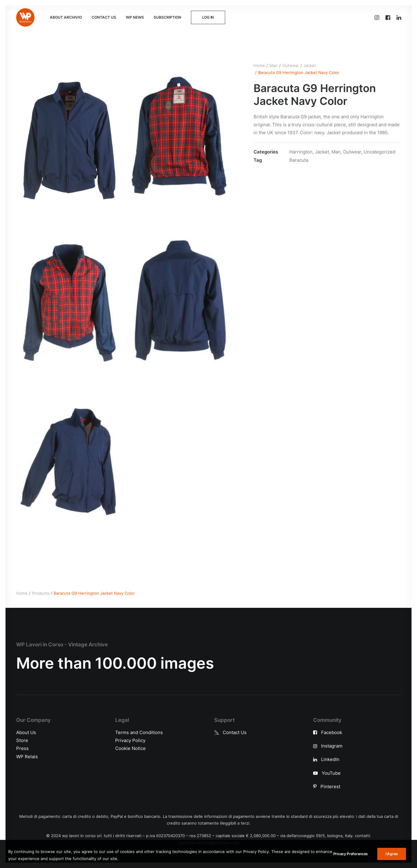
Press (22, 748)
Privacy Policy (130, 740)
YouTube (331, 773)
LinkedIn (330, 759)
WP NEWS (135, 17)
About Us (26, 732)
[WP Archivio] (25, 17)
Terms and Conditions (139, 732)
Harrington (301, 152)
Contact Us (235, 732)
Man (274, 65)
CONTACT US (104, 17)
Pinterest (330, 787)
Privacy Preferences (351, 863)
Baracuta (299, 160)
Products (41, 593)
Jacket (310, 65)
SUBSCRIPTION (167, 17)
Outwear (291, 65)
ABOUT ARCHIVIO (66, 17)
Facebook (332, 732)
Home (259, 65)
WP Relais (27, 757)
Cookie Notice (130, 748)
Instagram (332, 746)
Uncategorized (379, 152)
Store (22, 740)
